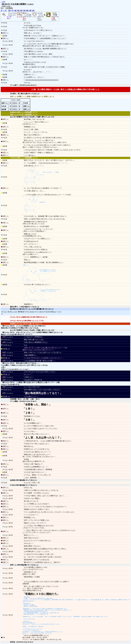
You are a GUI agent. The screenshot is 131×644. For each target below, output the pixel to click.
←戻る (3, 2)
